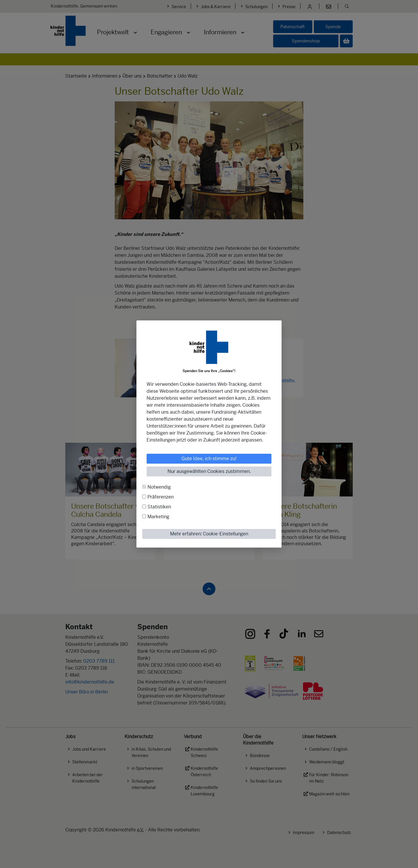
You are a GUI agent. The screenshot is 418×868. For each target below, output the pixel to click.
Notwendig (159, 487)
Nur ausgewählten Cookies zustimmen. (209, 471)
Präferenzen (161, 497)
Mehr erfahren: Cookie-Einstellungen (209, 534)
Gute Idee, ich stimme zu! (209, 459)
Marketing (158, 517)
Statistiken (159, 507)
